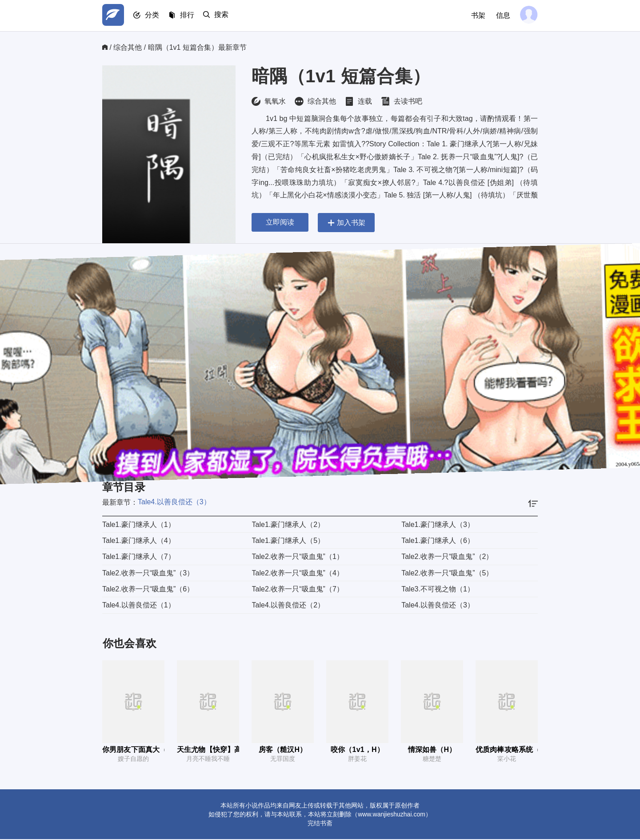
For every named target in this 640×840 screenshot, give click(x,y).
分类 (155, 16)
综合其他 (128, 47)
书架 (476, 15)
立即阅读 (280, 222)
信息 (501, 15)
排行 (191, 16)
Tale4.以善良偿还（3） (174, 502)
